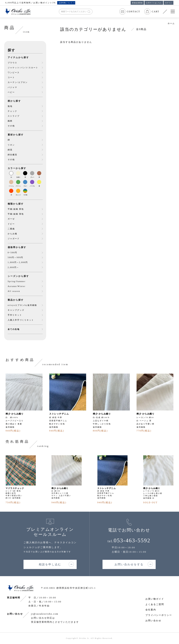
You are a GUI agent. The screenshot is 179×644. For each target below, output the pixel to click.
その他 (11, 126)
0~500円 (12, 253)
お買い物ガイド (155, 599)
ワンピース (14, 73)
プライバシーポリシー (159, 615)
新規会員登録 (137, 3)
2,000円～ (13, 267)
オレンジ (18, 195)
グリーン (18, 186)
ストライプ (14, 116)
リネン (11, 145)
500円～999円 (15, 258)
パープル (32, 186)
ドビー (11, 224)
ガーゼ (11, 219)
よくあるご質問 (155, 604)
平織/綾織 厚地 (16, 209)
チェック (12, 111)
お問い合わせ (153, 621)
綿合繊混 (12, 155)
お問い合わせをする (129, 564)
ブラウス (12, 63)
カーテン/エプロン (18, 82)
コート (11, 77)
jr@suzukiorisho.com (45, 614)
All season (14, 291)
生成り (18, 177)
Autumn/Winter (17, 286)
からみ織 (12, 234)
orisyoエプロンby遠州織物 (22, 305)
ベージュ (11, 186)
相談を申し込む (50, 564)
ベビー (11, 92)
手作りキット (15, 315)
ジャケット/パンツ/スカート (23, 68)
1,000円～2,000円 (18, 262)
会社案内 (151, 610)
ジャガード (14, 239)
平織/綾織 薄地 (16, 214)
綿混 (10, 150)
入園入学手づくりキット (21, 320)
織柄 (10, 121)
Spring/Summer (17, 281)
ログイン (169, 3)
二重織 (11, 229)
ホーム (171, 23)
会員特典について (66, 3)
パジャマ (12, 87)
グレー (32, 177)
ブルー (25, 186)
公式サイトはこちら (154, 3)
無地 (10, 106)
